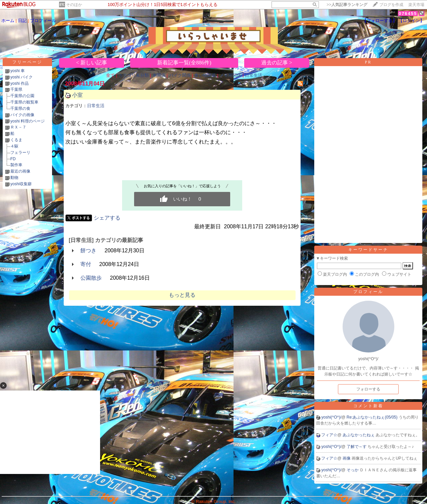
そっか (353, 470)
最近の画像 (20, 171)
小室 (77, 95)
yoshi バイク (22, 77)
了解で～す (357, 447)
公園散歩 (91, 278)
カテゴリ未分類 (134, 75)
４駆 (14, 146)
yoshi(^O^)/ (331, 417)
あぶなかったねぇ (359, 435)
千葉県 (16, 89)
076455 (408, 14)
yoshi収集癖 (21, 184)
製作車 (16, 165)
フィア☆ (329, 435)
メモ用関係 (230, 75)
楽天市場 (416, 5)
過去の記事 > (277, 63)
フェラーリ (20, 153)
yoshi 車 (18, 71)
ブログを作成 (391, 5)
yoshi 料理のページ (28, 121)
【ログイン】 (411, 21)
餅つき (88, 250)
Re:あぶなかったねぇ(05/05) (373, 417)
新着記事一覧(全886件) (184, 63)
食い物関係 (205, 75)
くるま (16, 140)
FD (13, 159)
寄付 (86, 264)
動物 (14, 178)
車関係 (159, 75)
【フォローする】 (380, 21)
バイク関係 (180, 75)
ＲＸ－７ (18, 127)
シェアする (107, 218)
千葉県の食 (20, 108)
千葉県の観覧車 (24, 102)
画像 (347, 458)
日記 (22, 21)
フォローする (368, 389)
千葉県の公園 (22, 96)
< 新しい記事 (92, 63)
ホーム (8, 21)
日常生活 (254, 75)
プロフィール (43, 21)
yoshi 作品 (20, 83)
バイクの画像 (22, 115)
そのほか (74, 5)
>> (347, 5)
